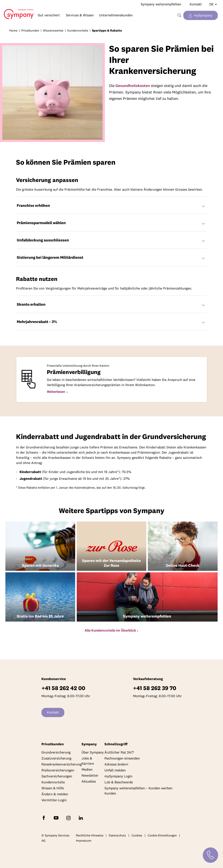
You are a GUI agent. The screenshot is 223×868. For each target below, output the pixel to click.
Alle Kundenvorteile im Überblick (110, 630)
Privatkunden (30, 30)
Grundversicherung (56, 752)
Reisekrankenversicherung (61, 764)
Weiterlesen (56, 392)
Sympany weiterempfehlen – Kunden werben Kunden (138, 791)
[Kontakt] (210, 855)
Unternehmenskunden (116, 15)
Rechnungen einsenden (122, 758)
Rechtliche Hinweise (90, 835)
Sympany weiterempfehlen (161, 4)
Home (17, 11)
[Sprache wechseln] (212, 4)
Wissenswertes (53, 30)
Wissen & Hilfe (53, 788)
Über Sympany (93, 752)
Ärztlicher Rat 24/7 (119, 752)
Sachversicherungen (57, 776)
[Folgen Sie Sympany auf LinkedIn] (82, 818)
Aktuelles (89, 782)
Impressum (84, 841)
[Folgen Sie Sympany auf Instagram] (69, 818)
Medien (87, 770)
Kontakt (196, 4)
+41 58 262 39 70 (155, 688)
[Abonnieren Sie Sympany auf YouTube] (57, 818)
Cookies (137, 835)
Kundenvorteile (78, 30)
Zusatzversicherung (56, 758)
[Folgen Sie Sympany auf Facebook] (45, 818)
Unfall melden (115, 770)
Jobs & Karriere (88, 761)
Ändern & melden (55, 794)
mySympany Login (118, 776)
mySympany (203, 15)
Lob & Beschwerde (119, 782)
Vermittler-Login (54, 800)
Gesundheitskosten (133, 86)
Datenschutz (117, 835)
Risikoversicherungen (58, 770)
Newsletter (90, 776)
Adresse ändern (116, 764)
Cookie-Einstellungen (162, 835)
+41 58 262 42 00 (63, 688)
